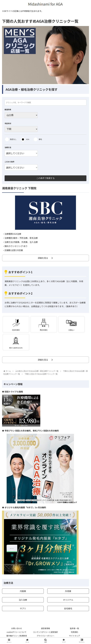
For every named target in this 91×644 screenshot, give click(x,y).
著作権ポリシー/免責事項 (17, 636)
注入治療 (23, 600)
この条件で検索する (45, 178)
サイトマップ (74, 636)
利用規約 (74, 632)
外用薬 (68, 591)
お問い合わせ (17, 628)
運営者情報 (45, 628)
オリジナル (68, 600)
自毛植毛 (68, 608)
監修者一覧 (74, 628)
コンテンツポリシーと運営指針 (45, 632)
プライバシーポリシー (45, 636)
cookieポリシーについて (17, 632)
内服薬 (23, 591)
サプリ (23, 608)
